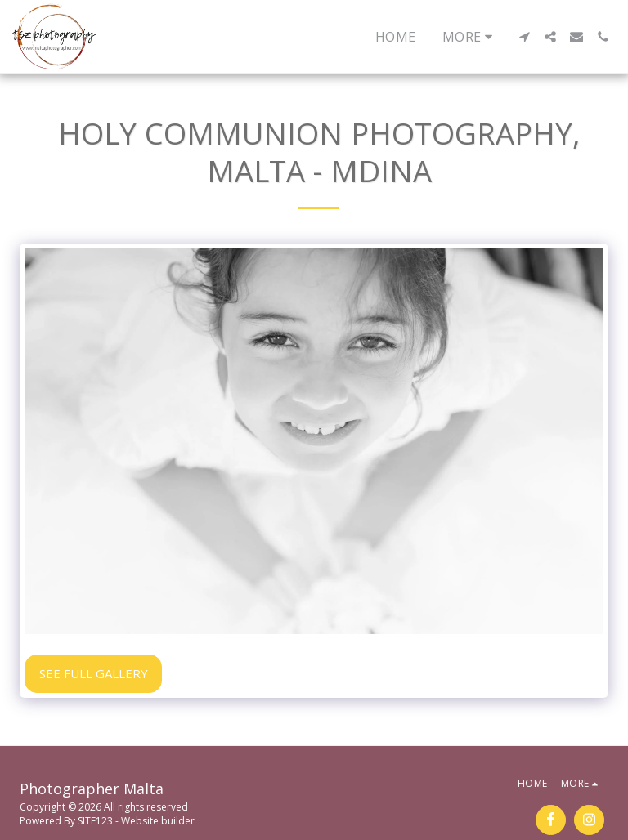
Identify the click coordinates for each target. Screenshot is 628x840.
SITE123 (95, 821)
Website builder (158, 821)
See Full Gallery (94, 673)
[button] (524, 37)
